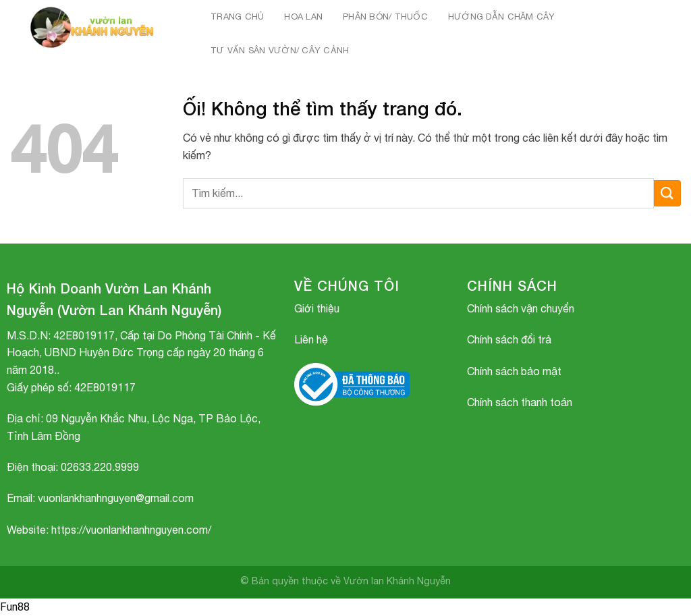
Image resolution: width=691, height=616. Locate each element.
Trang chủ (237, 17)
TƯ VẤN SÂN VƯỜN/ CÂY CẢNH (280, 50)
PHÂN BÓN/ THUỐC (385, 17)
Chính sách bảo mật (514, 371)
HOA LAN (303, 17)
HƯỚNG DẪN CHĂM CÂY (502, 17)
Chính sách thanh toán (520, 402)
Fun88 (15, 607)
